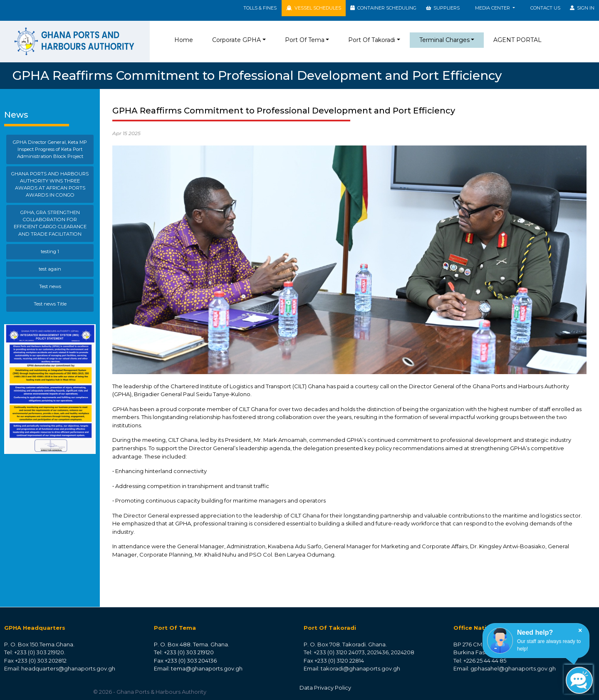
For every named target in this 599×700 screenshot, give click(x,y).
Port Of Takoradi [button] (372, 40)
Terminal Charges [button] (444, 40)
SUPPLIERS (443, 8)
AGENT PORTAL (517, 40)
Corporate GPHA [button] (236, 40)
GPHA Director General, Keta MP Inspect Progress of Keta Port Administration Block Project (50, 149)
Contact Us (545, 8)
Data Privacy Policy (325, 688)
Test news (50, 286)
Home (185, 39)
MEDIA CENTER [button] (493, 8)
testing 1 (50, 251)
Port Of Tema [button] (305, 40)
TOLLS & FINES (260, 8)
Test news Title (50, 304)
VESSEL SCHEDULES (314, 8)
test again (50, 269)
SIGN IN (582, 8)
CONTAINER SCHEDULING (383, 8)
